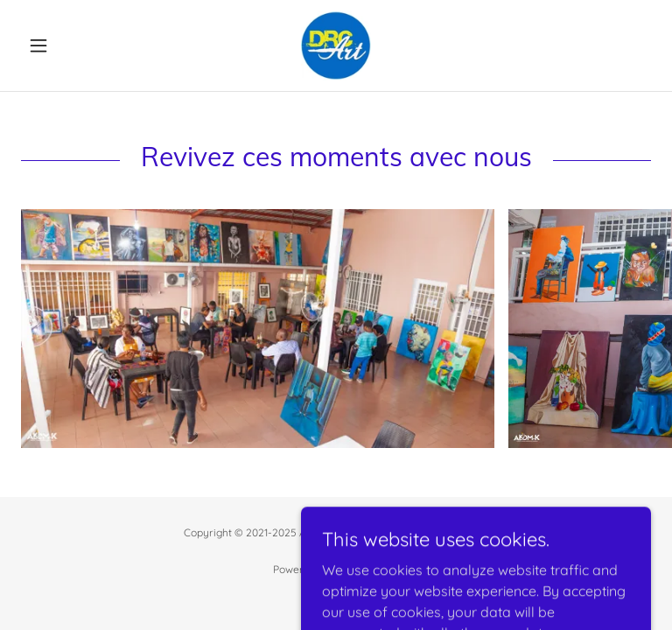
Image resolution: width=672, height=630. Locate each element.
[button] (68, 45)
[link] (336, 45)
